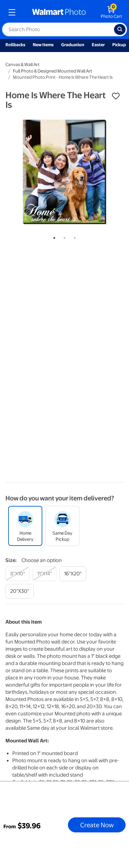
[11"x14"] (45, 574)
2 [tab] (63, 237)
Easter (98, 45)
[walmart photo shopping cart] (111, 12)
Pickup (119, 45)
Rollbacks (15, 45)
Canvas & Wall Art (23, 65)
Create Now (97, 825)
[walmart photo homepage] (59, 12)
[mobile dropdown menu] (12, 12)
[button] (116, 96)
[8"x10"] (18, 574)
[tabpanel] (64, 172)
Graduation (73, 45)
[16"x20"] (73, 574)
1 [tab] (53, 237)
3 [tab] (73, 237)
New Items (43, 45)
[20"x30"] (20, 591)
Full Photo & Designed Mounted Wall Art (53, 71)
